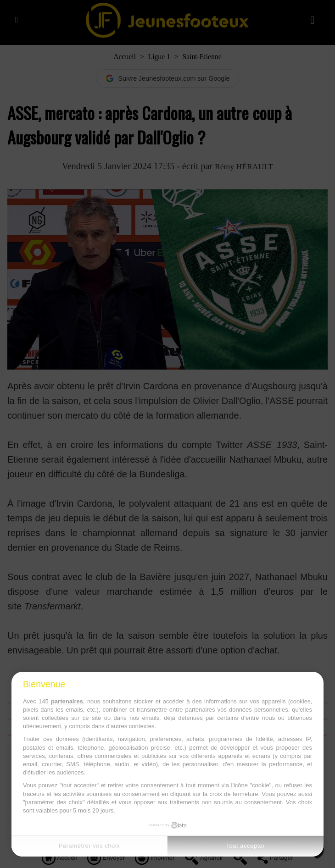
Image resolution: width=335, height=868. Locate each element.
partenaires (67, 701)
